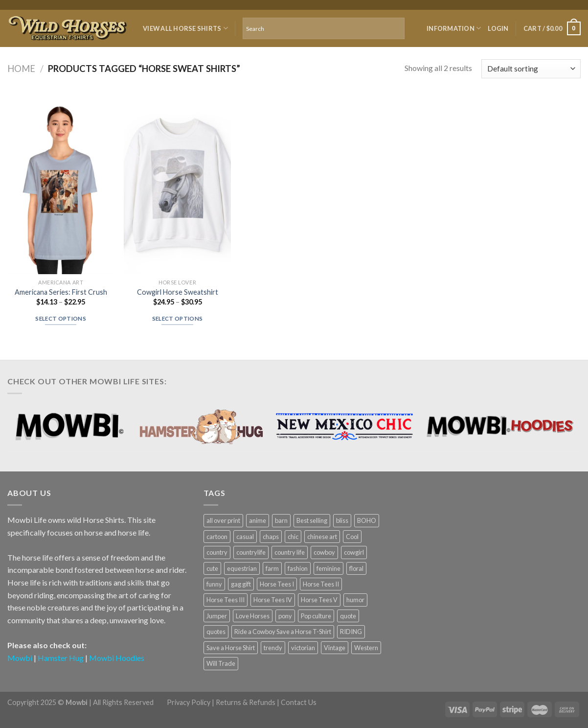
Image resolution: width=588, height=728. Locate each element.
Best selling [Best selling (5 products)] (312, 520)
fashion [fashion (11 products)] (298, 568)
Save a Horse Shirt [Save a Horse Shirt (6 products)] (231, 648)
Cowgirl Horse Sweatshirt (178, 292)
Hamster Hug (61, 658)
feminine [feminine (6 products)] (328, 568)
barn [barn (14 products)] (281, 520)
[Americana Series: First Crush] (61, 185)
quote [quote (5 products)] (348, 616)
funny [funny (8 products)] (214, 584)
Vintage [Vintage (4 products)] (335, 648)
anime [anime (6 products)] (258, 520)
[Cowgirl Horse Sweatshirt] (177, 185)
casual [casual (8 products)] (245, 537)
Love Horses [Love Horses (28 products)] (253, 616)
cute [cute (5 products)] (212, 568)
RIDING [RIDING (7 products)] (351, 632)
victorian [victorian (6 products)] (303, 648)
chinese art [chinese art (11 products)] (322, 537)
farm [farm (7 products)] (272, 568)
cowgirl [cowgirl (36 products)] (354, 552)
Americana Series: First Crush (61, 292)
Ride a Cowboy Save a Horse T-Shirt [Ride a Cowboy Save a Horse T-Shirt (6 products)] (283, 632)
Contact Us (299, 702)
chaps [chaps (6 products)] (271, 537)
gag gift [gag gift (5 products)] (241, 584)
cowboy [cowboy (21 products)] (324, 552)
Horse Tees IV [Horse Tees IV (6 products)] (273, 600)
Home (21, 69)
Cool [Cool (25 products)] (352, 537)
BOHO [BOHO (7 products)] (367, 520)
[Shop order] (531, 69)
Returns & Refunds (246, 702)
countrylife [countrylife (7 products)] (251, 552)
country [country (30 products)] (217, 552)
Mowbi (20, 658)
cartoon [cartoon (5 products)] (217, 537)
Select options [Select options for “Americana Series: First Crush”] (61, 318)
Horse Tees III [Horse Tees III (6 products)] (226, 600)
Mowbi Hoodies (117, 658)
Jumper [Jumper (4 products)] (217, 616)
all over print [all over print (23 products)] (223, 520)
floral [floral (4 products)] (356, 568)
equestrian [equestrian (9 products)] (242, 568)
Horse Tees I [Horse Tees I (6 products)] (277, 584)
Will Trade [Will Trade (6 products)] (221, 663)
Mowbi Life (27, 520)
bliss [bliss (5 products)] (342, 520)
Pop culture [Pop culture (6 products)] (316, 616)
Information (454, 28)
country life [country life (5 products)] (290, 552)
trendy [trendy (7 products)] (273, 648)
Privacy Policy (189, 702)
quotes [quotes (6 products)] (216, 632)
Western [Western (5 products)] (366, 648)
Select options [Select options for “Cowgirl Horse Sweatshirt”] (178, 318)
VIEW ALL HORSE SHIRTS (185, 28)
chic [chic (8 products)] (293, 537)
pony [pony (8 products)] (285, 616)
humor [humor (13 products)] (355, 600)
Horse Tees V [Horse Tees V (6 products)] (319, 600)
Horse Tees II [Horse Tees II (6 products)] (321, 584)
